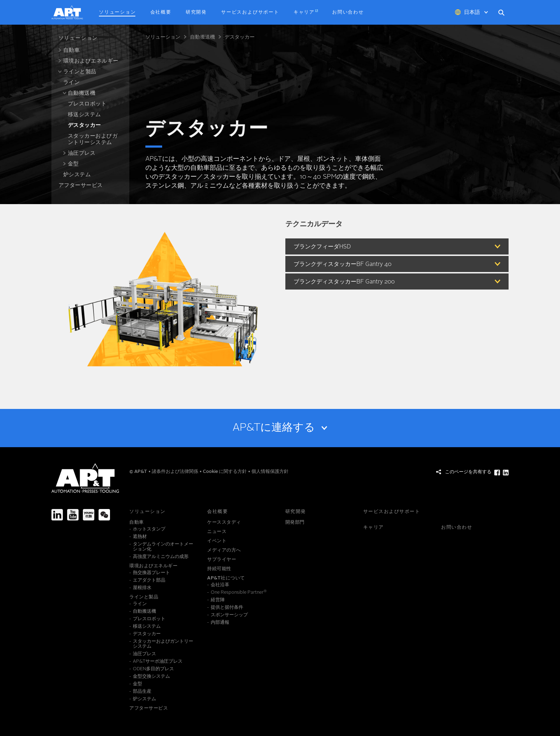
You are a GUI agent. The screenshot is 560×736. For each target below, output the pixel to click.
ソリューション (163, 37)
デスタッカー (240, 37)
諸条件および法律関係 (176, 472)
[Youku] (89, 515)
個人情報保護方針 (270, 472)
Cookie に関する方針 (225, 472)
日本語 (472, 13)
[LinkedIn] (57, 515)
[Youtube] (73, 515)
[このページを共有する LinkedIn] (506, 473)
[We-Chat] (104, 515)
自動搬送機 (202, 37)
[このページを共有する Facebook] (497, 473)
